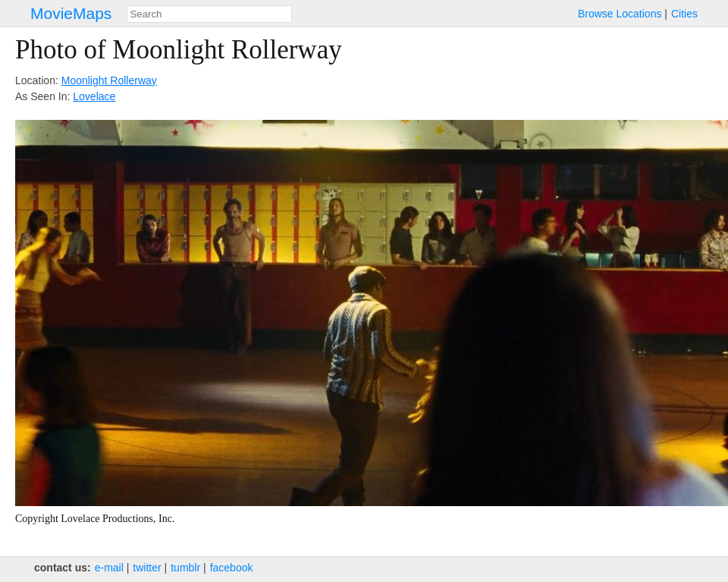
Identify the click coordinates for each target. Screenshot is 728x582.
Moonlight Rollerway (109, 80)
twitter (147, 568)
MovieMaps (71, 13)
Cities (684, 14)
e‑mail (109, 568)
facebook (232, 568)
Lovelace (94, 96)
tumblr (185, 568)
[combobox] (209, 14)
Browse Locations (620, 14)
